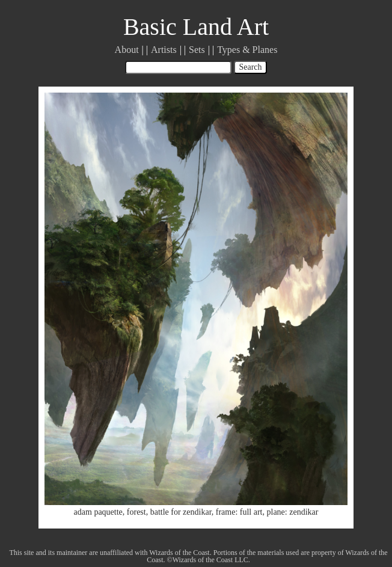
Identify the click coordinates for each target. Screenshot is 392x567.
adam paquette (98, 512)
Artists (164, 50)
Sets (197, 50)
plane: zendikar (293, 512)
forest (136, 512)
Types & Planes (247, 50)
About (127, 50)
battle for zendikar (181, 512)
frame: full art (239, 512)
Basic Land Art (196, 27)
